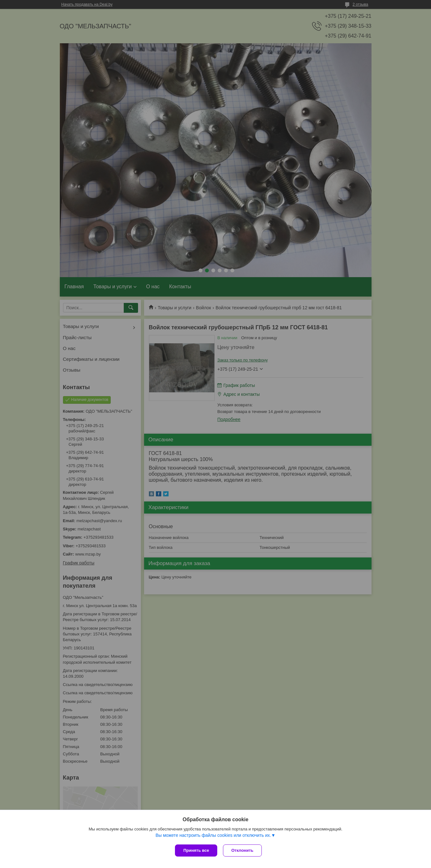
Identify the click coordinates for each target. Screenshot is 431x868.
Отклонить (243, 850)
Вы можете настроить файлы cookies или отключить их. (213, 836)
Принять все (196, 850)
